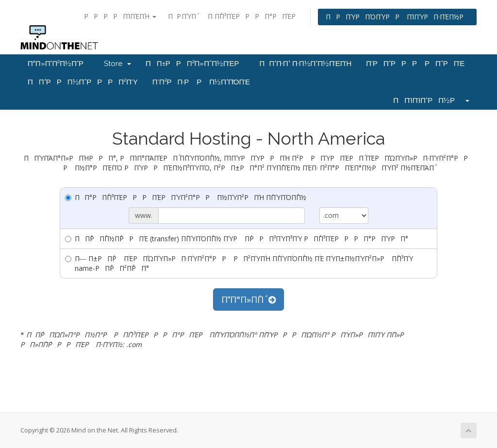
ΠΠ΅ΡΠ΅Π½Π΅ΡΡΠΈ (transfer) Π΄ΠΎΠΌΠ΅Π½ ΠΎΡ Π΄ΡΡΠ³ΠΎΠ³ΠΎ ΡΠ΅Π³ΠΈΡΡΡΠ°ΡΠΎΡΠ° (237, 239)
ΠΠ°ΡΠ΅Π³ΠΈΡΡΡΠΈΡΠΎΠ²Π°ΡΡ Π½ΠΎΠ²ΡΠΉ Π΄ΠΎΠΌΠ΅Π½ (186, 197)
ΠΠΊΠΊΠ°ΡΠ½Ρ (431, 100)
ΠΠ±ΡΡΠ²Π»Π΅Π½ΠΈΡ (195, 64)
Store (117, 64)
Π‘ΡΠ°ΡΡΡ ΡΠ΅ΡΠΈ (415, 64)
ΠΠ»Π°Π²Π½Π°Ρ (58, 64)
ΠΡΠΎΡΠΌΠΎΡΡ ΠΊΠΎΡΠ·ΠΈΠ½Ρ (397, 17)
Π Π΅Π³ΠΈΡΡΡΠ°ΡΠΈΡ (254, 16)
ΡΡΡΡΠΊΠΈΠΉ (120, 16)
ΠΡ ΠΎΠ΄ (182, 16)
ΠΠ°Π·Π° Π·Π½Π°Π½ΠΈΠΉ (306, 64)
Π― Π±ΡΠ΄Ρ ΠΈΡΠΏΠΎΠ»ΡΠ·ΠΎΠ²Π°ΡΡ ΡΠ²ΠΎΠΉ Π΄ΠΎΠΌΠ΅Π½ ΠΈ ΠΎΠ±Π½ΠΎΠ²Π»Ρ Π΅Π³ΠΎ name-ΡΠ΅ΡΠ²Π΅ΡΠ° (239, 263)
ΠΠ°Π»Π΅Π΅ (248, 299)
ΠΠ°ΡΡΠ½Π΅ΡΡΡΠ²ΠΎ (83, 82)
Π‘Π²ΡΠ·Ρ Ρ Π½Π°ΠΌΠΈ (201, 82)
